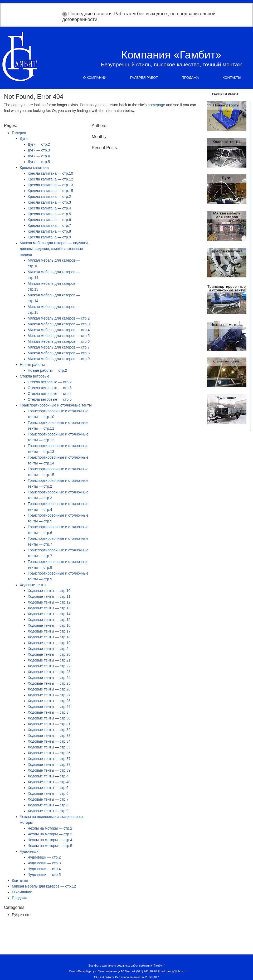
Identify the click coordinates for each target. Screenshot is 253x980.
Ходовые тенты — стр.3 (48, 712)
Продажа (190, 78)
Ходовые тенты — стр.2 (48, 649)
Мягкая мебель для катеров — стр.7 (59, 347)
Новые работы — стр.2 (47, 370)
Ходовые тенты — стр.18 (49, 637)
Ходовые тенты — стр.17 (49, 631)
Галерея (19, 133)
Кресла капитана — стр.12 (50, 179)
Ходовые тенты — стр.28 (49, 701)
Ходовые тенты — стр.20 (49, 654)
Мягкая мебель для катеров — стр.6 (59, 341)
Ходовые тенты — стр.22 (49, 666)
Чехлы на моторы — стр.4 (50, 840)
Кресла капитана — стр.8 (49, 231)
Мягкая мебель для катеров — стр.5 (59, 336)
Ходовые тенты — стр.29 (49, 707)
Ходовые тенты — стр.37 (49, 759)
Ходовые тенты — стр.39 (49, 770)
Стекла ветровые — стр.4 (50, 394)
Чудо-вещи (29, 851)
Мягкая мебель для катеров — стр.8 (59, 353)
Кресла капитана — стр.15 (50, 191)
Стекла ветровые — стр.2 (50, 382)
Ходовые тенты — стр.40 (49, 782)
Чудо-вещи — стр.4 (44, 869)
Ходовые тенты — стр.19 (49, 643)
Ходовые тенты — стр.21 (49, 660)
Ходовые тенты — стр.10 (49, 591)
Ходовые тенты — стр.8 (48, 805)
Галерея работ (144, 78)
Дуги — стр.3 (39, 150)
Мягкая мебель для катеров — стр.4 (59, 330)
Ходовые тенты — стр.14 (49, 614)
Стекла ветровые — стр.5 (50, 399)
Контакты (232, 78)
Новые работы (32, 365)
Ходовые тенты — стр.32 (49, 730)
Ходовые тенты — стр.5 (48, 788)
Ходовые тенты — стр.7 (48, 799)
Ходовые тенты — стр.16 (49, 625)
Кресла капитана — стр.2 (49, 197)
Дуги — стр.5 (39, 162)
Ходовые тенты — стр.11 (49, 596)
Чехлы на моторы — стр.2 (50, 828)
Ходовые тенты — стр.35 (49, 747)
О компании (95, 78)
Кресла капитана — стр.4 (49, 208)
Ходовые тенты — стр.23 (49, 672)
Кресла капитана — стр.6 (49, 220)
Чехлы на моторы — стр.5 (50, 846)
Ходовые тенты (33, 585)
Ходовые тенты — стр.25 (49, 683)
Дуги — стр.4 (39, 156)
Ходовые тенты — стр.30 (49, 718)
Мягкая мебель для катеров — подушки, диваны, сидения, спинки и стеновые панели (54, 249)
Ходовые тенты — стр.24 (49, 678)
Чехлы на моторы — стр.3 (50, 834)
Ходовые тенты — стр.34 (49, 741)
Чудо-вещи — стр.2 (44, 857)
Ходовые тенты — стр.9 (48, 811)
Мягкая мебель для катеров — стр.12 (44, 886)
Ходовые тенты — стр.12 (49, 602)
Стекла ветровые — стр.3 (50, 388)
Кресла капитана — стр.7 (49, 226)
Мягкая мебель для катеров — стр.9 (59, 359)
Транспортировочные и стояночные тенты (56, 405)
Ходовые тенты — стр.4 (48, 776)
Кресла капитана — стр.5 (49, 214)
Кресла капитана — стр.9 (49, 237)
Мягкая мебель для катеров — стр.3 (59, 324)
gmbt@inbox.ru (176, 971)
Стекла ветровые (35, 376)
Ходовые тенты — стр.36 (49, 753)
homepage (156, 105)
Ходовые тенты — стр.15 (49, 620)
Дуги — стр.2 (39, 144)
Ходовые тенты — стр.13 (49, 608)
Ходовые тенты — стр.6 (48, 793)
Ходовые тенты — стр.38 (49, 765)
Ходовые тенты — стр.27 (49, 695)
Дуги (24, 139)
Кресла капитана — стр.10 (50, 173)
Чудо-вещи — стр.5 (44, 875)
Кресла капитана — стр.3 (49, 202)
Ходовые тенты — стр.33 (49, 736)
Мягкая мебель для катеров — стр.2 (59, 318)
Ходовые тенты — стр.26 (49, 689)
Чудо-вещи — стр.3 (44, 863)
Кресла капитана (34, 168)
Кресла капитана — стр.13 (50, 185)
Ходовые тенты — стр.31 (49, 724)
